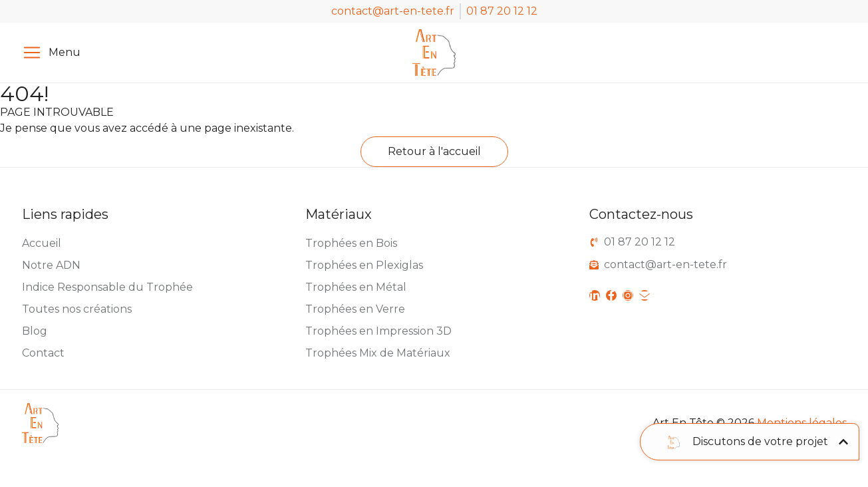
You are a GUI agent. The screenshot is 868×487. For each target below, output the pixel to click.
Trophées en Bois (351, 243)
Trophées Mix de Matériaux (378, 353)
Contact (43, 353)
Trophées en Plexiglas (364, 265)
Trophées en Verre (355, 309)
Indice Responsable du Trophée (107, 287)
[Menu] (32, 53)
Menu (65, 52)
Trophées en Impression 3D (378, 331)
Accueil (42, 243)
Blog (35, 331)
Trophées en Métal (356, 287)
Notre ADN (51, 265)
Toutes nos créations (77, 309)
